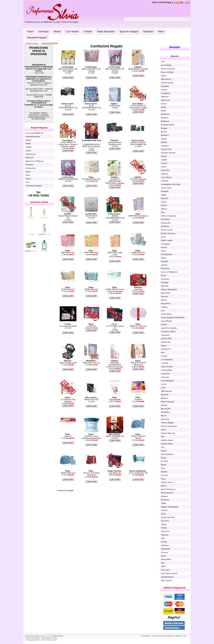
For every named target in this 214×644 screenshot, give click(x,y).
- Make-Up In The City (92, 362)
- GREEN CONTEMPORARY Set (115, 216)
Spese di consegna (129, 32)
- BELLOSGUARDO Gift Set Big (91, 69)
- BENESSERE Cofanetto (138, 68)
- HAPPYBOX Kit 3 (91, 252)
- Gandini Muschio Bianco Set (68, 216)
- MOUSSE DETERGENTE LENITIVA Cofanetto (115, 364)
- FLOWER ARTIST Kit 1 (91, 178)
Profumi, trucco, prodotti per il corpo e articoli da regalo (52, 22)
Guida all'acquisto (106, 32)
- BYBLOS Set (115, 105)
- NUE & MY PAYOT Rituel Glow (138, 363)
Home (30, 32)
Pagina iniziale (32, 43)
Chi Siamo (44, 32)
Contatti (88, 32)
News (161, 32)
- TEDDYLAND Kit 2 (68, 472)
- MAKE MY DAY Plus (138, 325)
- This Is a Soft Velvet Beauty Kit (91, 473)
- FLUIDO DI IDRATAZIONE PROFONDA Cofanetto (115, 180)
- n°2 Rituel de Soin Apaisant (68, 399)
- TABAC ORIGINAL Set (115, 435)
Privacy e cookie (174, 636)
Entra (155, 2)
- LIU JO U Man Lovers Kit (115, 326)
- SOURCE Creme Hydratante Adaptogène (91, 436)
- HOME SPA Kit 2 (138, 252)
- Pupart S (68, 435)
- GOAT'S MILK (91, 215)
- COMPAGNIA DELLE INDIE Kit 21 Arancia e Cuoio (92, 144)
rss (184, 636)
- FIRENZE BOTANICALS (68, 178)
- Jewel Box (138, 288)
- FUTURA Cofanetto (138, 178)
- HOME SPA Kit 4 (91, 288)
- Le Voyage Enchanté (68, 325)
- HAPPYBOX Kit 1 (68, 252)
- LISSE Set (92, 325)
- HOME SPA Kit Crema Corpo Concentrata (115, 289)
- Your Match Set (115, 472)
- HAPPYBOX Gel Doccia (138, 215)
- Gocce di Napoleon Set (138, 472)
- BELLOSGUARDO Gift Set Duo (115, 69)
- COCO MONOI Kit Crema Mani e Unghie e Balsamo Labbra (68, 143)
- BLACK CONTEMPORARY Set (68, 106)
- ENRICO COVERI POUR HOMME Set (138, 142)
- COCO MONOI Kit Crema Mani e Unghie (138, 106)
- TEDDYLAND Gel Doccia (138, 436)
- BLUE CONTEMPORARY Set (91, 106)
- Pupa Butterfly (115, 398)
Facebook (148, 32)
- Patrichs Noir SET (91, 398)
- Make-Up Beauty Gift (68, 362)
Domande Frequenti (37, 38)
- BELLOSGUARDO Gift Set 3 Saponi (68, 69)
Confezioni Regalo (50, 43)
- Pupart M (138, 398)
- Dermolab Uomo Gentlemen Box (115, 142)
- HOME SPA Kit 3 (68, 288)
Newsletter (175, 47)
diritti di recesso (158, 636)
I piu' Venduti (72, 32)
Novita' (57, 32)
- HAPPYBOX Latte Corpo (115, 253)
